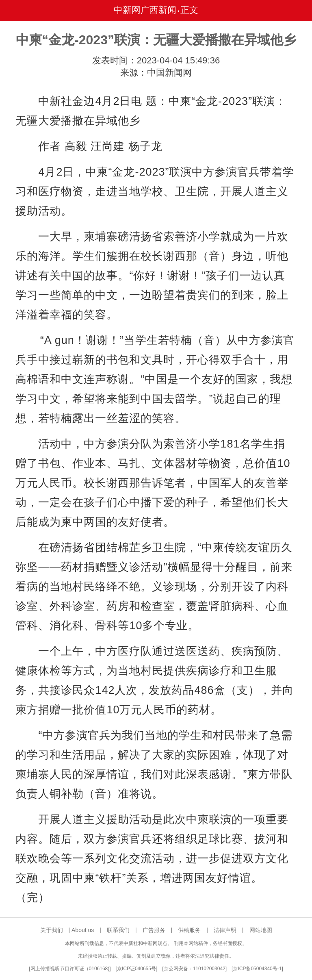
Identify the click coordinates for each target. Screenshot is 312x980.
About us (83, 930)
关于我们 (52, 930)
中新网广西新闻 (145, 10)
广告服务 (154, 930)
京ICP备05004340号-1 (257, 969)
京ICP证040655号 (136, 969)
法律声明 (225, 930)
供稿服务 (189, 930)
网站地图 (261, 930)
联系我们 (118, 930)
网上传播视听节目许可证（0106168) (70, 969)
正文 (189, 10)
